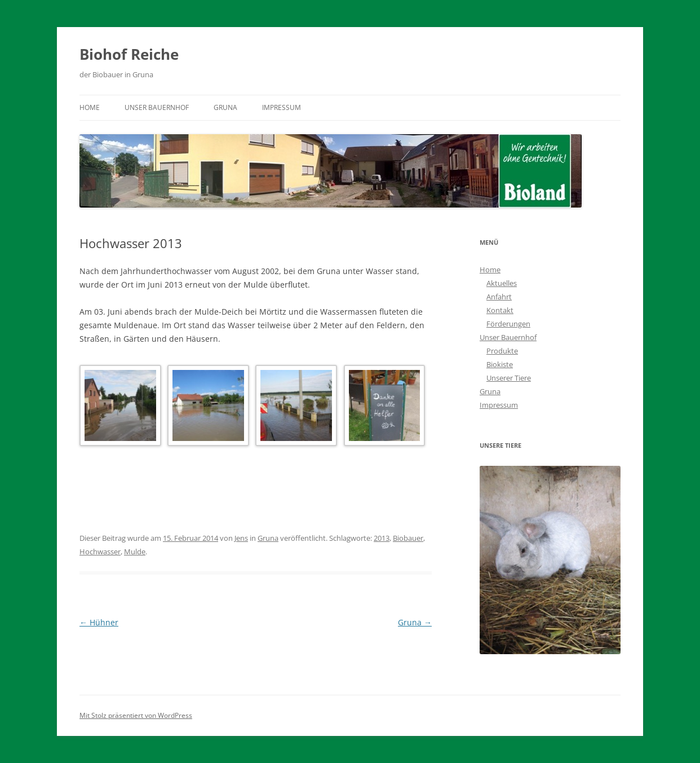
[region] (550, 560)
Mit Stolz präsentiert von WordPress (136, 715)
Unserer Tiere (509, 378)
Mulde (135, 552)
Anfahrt (499, 297)
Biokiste (500, 364)
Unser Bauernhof (157, 107)
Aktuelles (502, 283)
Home (90, 107)
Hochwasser (100, 552)
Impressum (282, 107)
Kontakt (500, 310)
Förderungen (508, 324)
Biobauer (408, 538)
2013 (382, 538)
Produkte (502, 351)
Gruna (225, 107)
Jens (241, 538)
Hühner (99, 622)
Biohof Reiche (129, 54)
